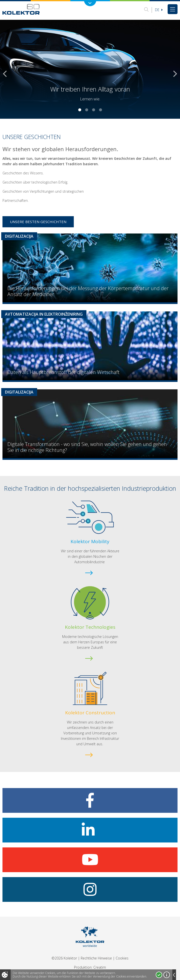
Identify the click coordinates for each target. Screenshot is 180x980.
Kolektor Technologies (90, 627)
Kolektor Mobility (90, 541)
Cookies (122, 958)
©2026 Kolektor (64, 958)
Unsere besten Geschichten (38, 222)
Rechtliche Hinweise (96, 958)
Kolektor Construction (90, 713)
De (159, 10)
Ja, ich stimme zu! (159, 975)
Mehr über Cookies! (167, 975)
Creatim (100, 967)
